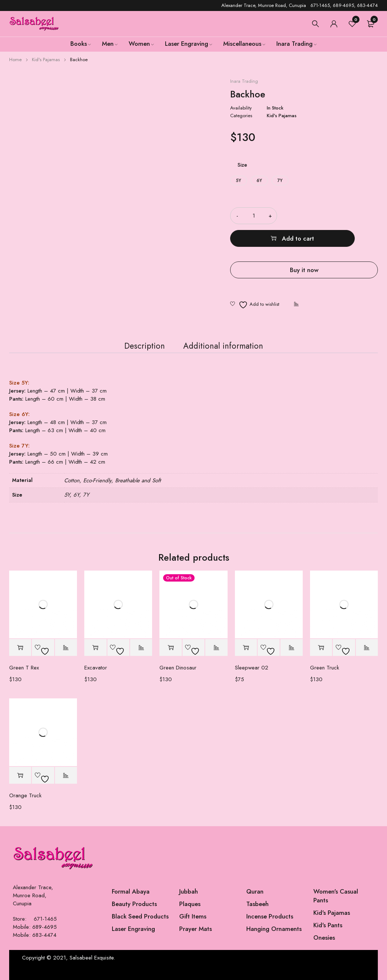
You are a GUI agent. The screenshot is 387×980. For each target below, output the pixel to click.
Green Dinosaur (178, 668)
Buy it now (304, 247)
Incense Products (270, 916)
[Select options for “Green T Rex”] (20, 648)
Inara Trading (244, 81)
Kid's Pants (328, 925)
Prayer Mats (196, 929)
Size (242, 165)
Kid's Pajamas (46, 60)
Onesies (324, 938)
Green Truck (325, 668)
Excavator (96, 668)
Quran (255, 891)
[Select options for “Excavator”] (95, 648)
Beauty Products (134, 904)
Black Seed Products (140, 916)
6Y (259, 181)
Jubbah (189, 891)
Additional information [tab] (226, 342)
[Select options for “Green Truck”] (321, 648)
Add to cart (337, 216)
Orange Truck (25, 795)
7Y (280, 181)
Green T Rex (24, 668)
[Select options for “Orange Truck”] (20, 775)
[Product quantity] (254, 216)
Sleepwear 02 (252, 668)
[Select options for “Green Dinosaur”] (170, 648)
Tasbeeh (257, 904)
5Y (239, 181)
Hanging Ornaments (274, 929)
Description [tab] (139, 342)
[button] (246, 648)
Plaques (190, 904)
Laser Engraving (133, 929)
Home (15, 60)
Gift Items (193, 916)
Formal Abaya (131, 891)
